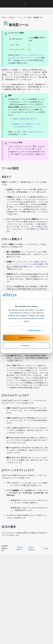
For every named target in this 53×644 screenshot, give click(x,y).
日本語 (47, 548)
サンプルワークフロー (20, 149)
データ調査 (27, 17)
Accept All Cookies (26, 338)
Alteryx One (17, 119)
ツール (19, 17)
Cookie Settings (34, 330)
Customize (27, 346)
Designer (12, 17)
